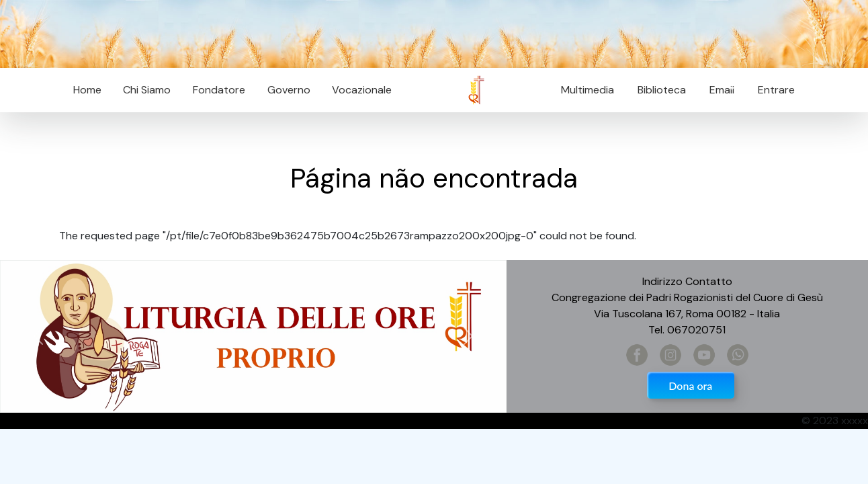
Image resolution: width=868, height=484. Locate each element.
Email (718, 90)
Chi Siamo (147, 90)
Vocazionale (362, 90)
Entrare (776, 90)
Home (87, 90)
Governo (289, 90)
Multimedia (588, 90)
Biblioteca (662, 90)
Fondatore (219, 90)
